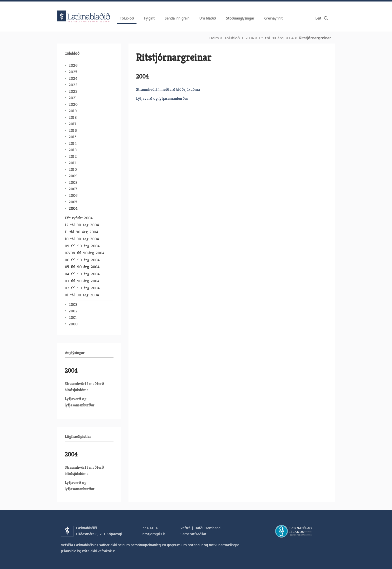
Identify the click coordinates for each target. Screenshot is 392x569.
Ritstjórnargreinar (315, 38)
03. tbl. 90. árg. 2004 (82, 281)
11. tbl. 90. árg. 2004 (81, 232)
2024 (73, 78)
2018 (73, 117)
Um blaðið (208, 18)
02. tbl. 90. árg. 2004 (82, 288)
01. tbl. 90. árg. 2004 (82, 295)
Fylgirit (149, 18)
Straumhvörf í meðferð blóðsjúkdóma (168, 89)
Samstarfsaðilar (193, 534)
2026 (73, 65)
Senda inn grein (177, 18)
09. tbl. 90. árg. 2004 (82, 246)
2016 (73, 130)
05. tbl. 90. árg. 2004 (276, 38)
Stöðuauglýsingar (240, 18)
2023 (73, 85)
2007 (73, 189)
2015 (72, 137)
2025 (73, 72)
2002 (73, 311)
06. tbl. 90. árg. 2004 (82, 260)
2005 (73, 202)
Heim (214, 38)
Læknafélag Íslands (293, 531)
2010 (73, 169)
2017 (72, 124)
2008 (73, 182)
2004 (249, 38)
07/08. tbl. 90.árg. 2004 (85, 253)
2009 (73, 176)
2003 (73, 305)
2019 (73, 111)
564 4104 (150, 528)
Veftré (185, 528)
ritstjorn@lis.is (154, 534)
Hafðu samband (207, 528)
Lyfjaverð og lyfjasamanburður (162, 98)
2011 (72, 163)
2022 (73, 91)
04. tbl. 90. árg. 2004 (82, 274)
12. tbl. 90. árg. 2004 (82, 225)
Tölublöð (232, 38)
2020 (73, 104)
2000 (73, 324)
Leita (326, 18)
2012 (73, 156)
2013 (72, 150)
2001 (73, 318)
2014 (73, 143)
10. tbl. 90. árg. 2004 (82, 239)
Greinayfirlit (273, 18)
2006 (73, 195)
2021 (73, 98)
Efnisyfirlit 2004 (79, 218)
